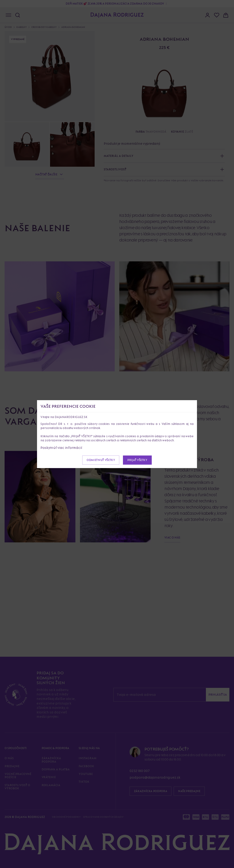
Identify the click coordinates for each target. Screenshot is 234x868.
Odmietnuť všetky (101, 460)
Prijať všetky (137, 460)
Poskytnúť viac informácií (61, 448)
